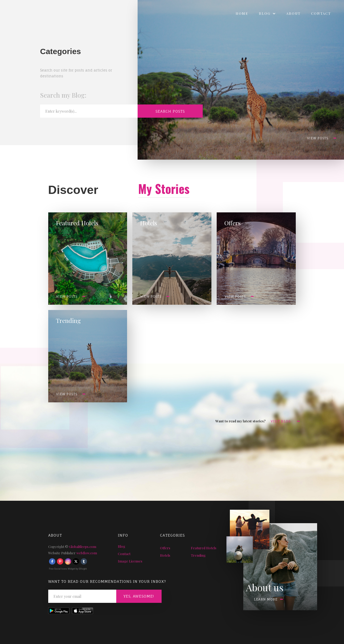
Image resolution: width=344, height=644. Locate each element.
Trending (198, 555)
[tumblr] (84, 561)
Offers (165, 548)
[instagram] (68, 561)
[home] (4, 12)
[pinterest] (60, 561)
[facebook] (52, 561)
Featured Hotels (204, 548)
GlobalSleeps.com (83, 547)
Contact (321, 13)
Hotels (165, 555)
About (293, 13)
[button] (267, 13)
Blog (122, 546)
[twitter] (76, 561)
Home (242, 13)
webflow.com (87, 553)
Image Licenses (130, 561)
